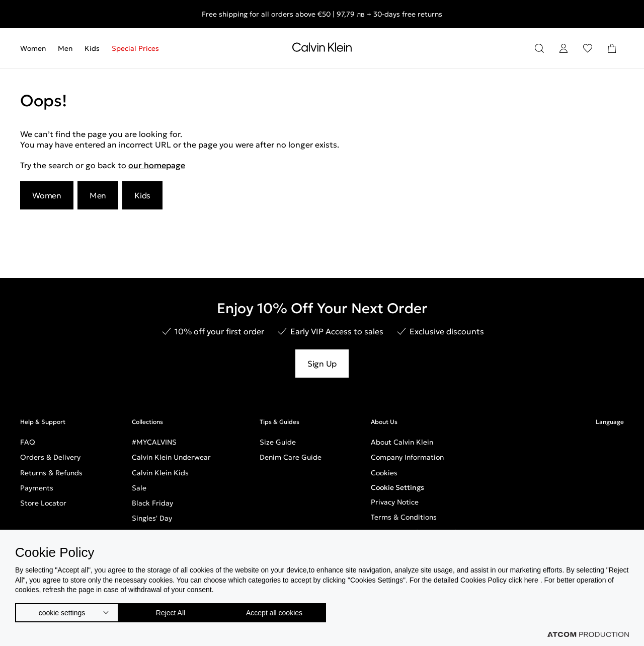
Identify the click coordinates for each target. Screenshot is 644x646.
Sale (139, 488)
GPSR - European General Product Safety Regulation (459, 578)
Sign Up (322, 364)
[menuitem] (36, 48)
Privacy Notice (395, 502)
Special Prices (135, 48)
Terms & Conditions (404, 517)
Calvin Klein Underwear (171, 457)
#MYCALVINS (154, 442)
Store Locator (43, 503)
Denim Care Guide (291, 457)
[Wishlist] (588, 48)
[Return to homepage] (322, 49)
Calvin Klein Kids (160, 473)
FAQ (28, 442)
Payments (37, 488)
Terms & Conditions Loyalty (417, 532)
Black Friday (152, 503)
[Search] (539, 48)
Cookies (384, 473)
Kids (92, 48)
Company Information (407, 457)
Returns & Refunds (51, 473)
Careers (384, 547)
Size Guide (278, 442)
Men (65, 48)
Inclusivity (387, 563)
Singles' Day (152, 518)
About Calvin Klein (402, 442)
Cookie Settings (397, 487)
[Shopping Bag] (612, 48)
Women (33, 48)
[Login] (563, 48)
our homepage (157, 165)
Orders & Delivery (50, 457)
